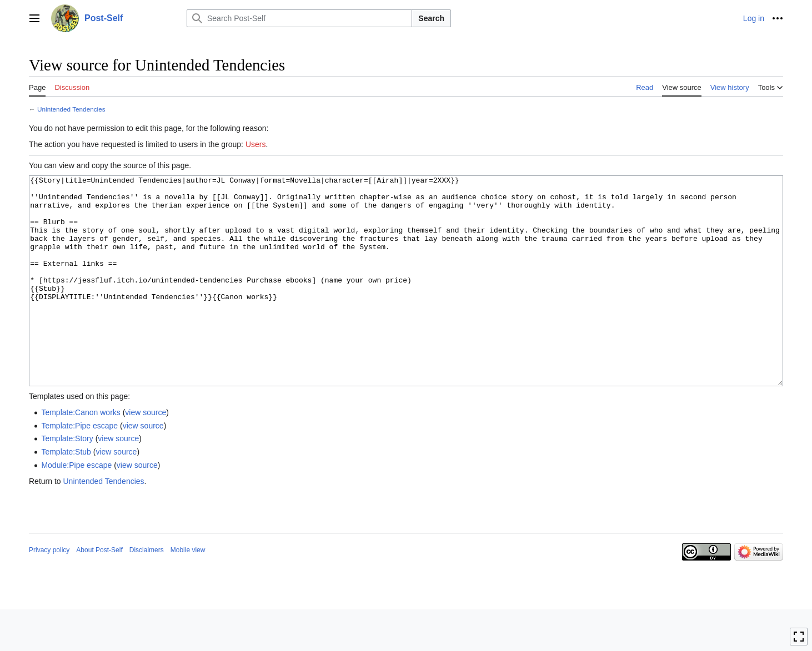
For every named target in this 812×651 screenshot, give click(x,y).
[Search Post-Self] (299, 18)
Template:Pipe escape (79, 467)
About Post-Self (99, 592)
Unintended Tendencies (71, 109)
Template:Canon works (81, 454)
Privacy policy (49, 592)
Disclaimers (147, 592)
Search (431, 18)
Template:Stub (66, 493)
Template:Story (67, 480)
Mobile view (188, 592)
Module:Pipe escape (76, 507)
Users (256, 144)
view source (146, 454)
